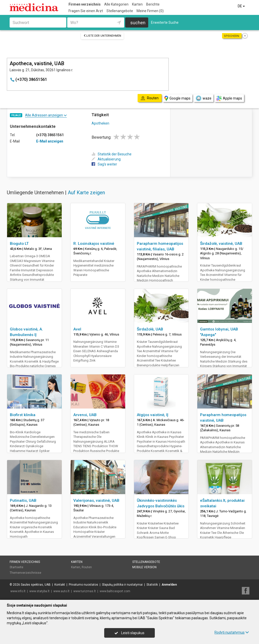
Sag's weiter (104, 164)
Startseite (16, 567)
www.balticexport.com (115, 591)
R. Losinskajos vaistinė (94, 244)
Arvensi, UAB (85, 415)
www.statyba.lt (39, 591)
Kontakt (60, 585)
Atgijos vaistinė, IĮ (153, 415)
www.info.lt (18, 591)
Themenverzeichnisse (25, 573)
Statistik (152, 585)
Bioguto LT (19, 244)
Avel (77, 329)
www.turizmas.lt (85, 591)
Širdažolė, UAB (150, 329)
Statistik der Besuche (112, 154)
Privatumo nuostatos (83, 585)
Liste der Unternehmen (102, 36)
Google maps (177, 98)
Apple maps (229, 98)
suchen (138, 23)
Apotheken (100, 123)
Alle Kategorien (116, 4)
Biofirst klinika (23, 415)
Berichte (153, 4)
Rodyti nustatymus (232, 632)
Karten (137, 4)
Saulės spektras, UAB (36, 585)
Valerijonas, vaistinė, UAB (96, 500)
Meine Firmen (150, 11)
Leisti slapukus (129, 633)
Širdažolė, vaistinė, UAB (221, 244)
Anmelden (169, 585)
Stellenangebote (120, 11)
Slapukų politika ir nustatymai (122, 585)
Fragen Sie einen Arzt (86, 11)
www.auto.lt (61, 591)
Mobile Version (144, 567)
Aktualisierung (106, 159)
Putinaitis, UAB (23, 500)
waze (203, 98)
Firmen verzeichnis (85, 4)
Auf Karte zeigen (86, 193)
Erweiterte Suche (165, 22)
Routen (87, 567)
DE (242, 6)
